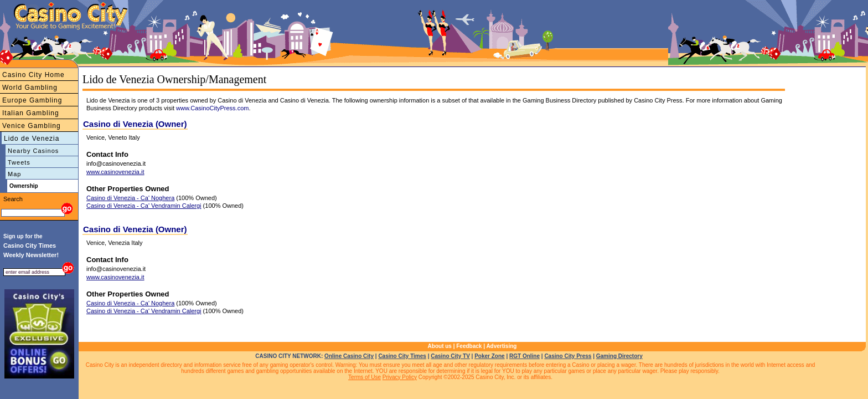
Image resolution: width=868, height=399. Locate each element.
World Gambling (30, 88)
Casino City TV (450, 356)
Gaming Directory (619, 356)
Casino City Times (402, 356)
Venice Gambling (32, 126)
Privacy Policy (400, 377)
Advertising (501, 346)
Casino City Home (33, 75)
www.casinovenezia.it (115, 172)
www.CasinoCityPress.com (212, 108)
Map (14, 174)
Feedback (469, 346)
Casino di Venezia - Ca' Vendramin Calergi (144, 206)
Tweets (19, 162)
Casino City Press (568, 356)
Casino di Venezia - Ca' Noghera (130, 198)
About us (440, 346)
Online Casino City (349, 356)
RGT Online (525, 356)
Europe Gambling (32, 100)
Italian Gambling (31, 113)
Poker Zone (489, 356)
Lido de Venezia (32, 139)
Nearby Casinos (33, 151)
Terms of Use (365, 377)
